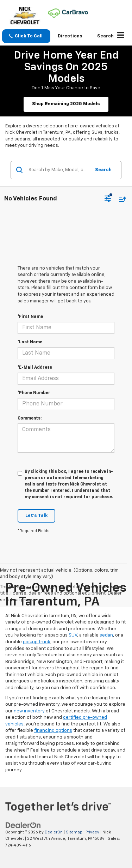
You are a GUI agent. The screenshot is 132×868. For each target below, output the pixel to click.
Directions (70, 36)
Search (103, 170)
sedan (106, 635)
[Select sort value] (121, 199)
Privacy (92, 832)
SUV (73, 635)
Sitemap (74, 832)
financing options (53, 731)
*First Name (30, 317)
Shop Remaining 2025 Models (66, 104)
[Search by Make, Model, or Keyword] (58, 170)
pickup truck (37, 642)
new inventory (29, 711)
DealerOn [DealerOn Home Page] (54, 832)
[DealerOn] (23, 825)
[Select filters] (108, 199)
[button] (26, 36)
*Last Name (30, 342)
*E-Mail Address (35, 368)
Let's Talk (36, 516)
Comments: (30, 418)
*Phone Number (34, 393)
